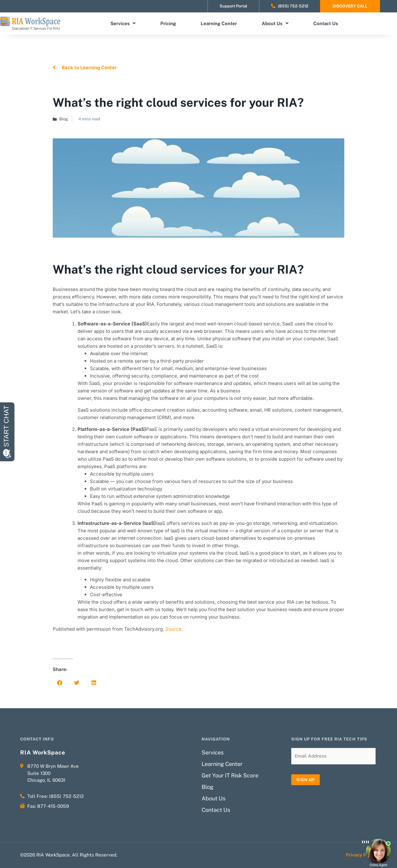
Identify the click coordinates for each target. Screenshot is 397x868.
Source (173, 629)
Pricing (168, 23)
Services (123, 23)
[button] (60, 683)
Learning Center (219, 23)
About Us (275, 23)
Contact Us (326, 23)
